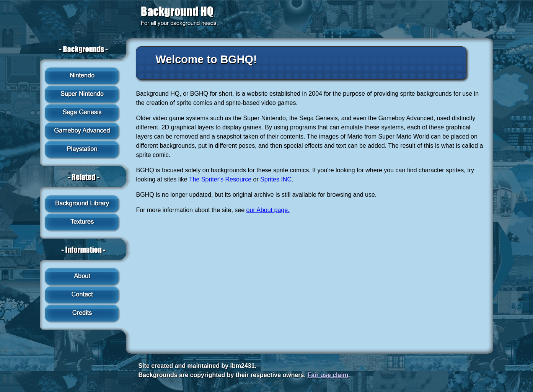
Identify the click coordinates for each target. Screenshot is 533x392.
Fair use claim (328, 375)
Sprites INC (276, 179)
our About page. (268, 210)
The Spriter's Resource (220, 179)
